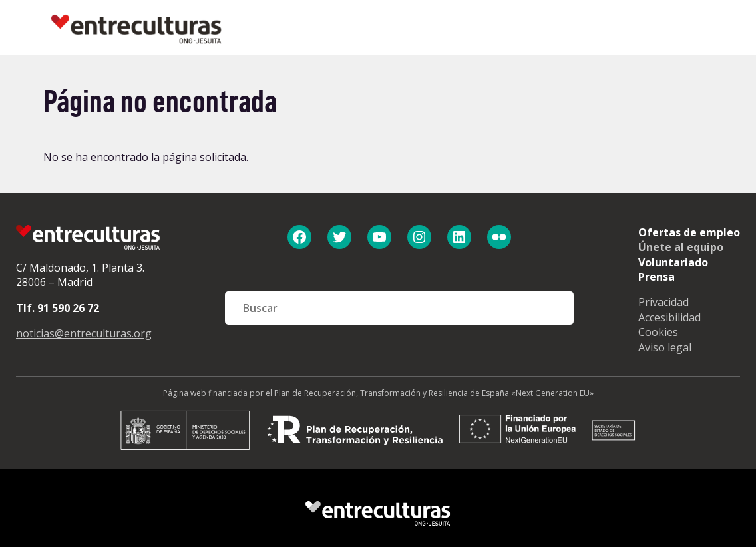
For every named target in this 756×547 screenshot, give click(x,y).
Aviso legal (665, 347)
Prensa (657, 277)
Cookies (658, 332)
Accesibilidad (669, 317)
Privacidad (663, 302)
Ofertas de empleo (689, 232)
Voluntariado (673, 262)
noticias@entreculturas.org (84, 333)
